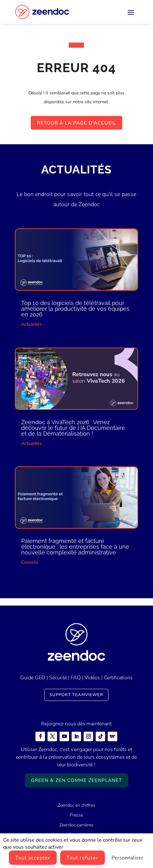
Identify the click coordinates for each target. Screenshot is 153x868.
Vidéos (92, 678)
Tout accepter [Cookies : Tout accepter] (33, 858)
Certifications (118, 678)
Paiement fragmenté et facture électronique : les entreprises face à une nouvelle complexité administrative (75, 547)
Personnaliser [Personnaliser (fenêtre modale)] (127, 858)
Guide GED (33, 678)
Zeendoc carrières (76, 825)
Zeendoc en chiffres (76, 805)
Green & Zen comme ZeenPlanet (76, 780)
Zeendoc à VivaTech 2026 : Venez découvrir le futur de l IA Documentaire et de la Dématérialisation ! (73, 428)
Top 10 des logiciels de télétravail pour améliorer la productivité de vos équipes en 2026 (75, 309)
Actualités (32, 324)
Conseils (30, 562)
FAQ (76, 678)
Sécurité (58, 678)
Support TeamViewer (76, 695)
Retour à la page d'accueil (76, 123)
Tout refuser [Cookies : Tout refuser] (83, 858)
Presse (76, 815)
